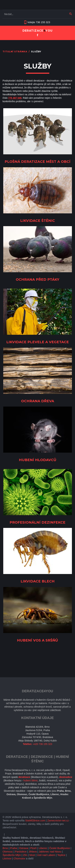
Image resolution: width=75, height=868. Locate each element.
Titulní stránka (15, 51)
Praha (14, 848)
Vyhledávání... (3, 11)
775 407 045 (15, 98)
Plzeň (33, 848)
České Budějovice (60, 848)
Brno (5, 848)
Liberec (43, 848)
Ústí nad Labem (46, 855)
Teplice (61, 855)
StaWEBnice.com (35, 820)
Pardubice (21, 852)
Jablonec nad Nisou (50, 852)
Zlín (25, 855)
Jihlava (33, 852)
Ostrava (24, 848)
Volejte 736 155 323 (39, 22)
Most (32, 855)
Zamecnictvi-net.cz (58, 820)
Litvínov (7, 858)
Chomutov (19, 858)
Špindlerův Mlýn (12, 855)
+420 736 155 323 (42, 744)
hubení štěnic (30, 780)
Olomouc (8, 852)
